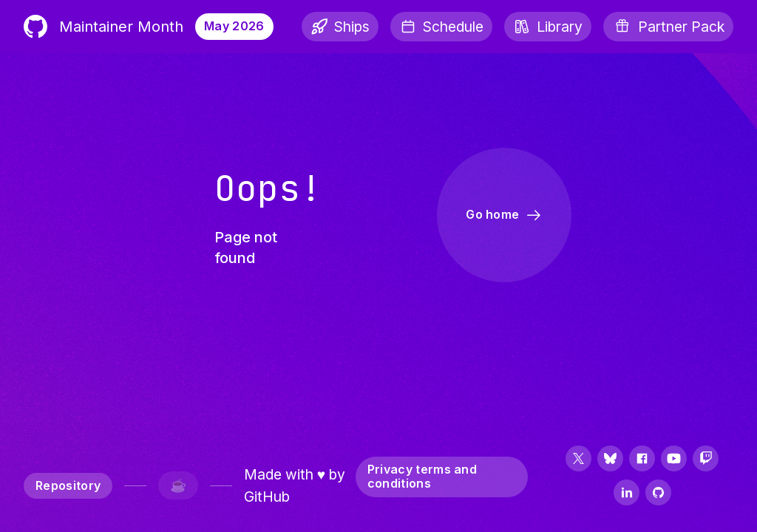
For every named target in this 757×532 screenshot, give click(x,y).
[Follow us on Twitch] (706, 460)
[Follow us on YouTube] (674, 460)
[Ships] (340, 27)
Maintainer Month (103, 27)
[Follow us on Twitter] (578, 460)
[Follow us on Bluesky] (610, 460)
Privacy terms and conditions (422, 476)
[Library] (548, 27)
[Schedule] (441, 27)
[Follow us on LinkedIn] (627, 494)
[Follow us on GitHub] (658, 494)
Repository (68, 485)
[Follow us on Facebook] (642, 460)
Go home (504, 215)
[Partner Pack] (669, 27)
